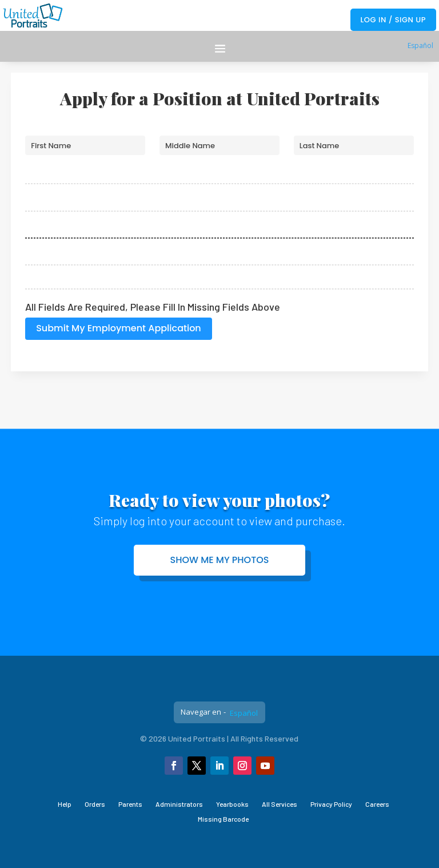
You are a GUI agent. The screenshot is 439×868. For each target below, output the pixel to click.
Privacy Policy (331, 804)
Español (420, 45)
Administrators (179, 804)
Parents (130, 804)
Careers (377, 804)
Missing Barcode (223, 819)
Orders (95, 804)
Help (65, 804)
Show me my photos (220, 560)
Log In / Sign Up (393, 20)
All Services (280, 804)
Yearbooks (232, 804)
